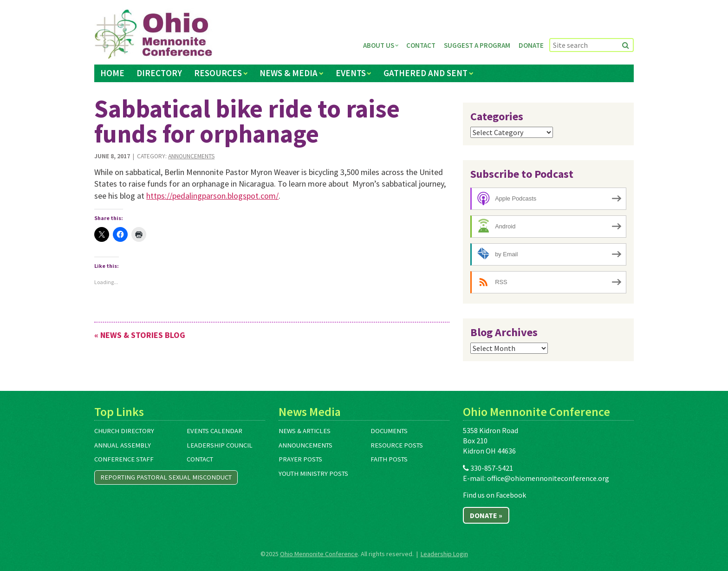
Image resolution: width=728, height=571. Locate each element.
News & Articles (305, 431)
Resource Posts (397, 445)
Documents (389, 431)
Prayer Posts (300, 459)
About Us (379, 45)
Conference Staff (124, 459)
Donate (531, 45)
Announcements (191, 156)
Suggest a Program (477, 45)
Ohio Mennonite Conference (319, 554)
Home (112, 73)
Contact (421, 45)
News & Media (289, 73)
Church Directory (124, 431)
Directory (159, 73)
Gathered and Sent (426, 73)
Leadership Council (220, 445)
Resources (218, 73)
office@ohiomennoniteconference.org (548, 478)
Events (351, 73)
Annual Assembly (123, 445)
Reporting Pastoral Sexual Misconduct (166, 477)
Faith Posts (389, 459)
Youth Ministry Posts (313, 474)
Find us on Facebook (494, 495)
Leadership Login (444, 554)
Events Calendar (214, 431)
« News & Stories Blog (140, 335)
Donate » (486, 515)
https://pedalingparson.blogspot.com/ (212, 196)
